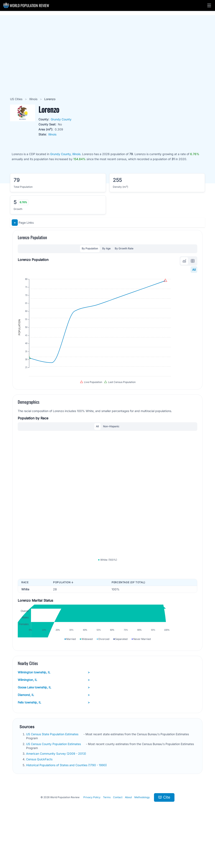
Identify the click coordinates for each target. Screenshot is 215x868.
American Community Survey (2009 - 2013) (57, 793)
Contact (118, 837)
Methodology (142, 837)
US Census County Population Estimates (54, 783)
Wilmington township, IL (54, 712)
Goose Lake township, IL (54, 727)
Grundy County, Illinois (65, 154)
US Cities (17, 99)
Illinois (34, 99)
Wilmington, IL (54, 720)
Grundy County (61, 119)
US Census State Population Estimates (53, 774)
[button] (209, 5)
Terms (107, 837)
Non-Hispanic (111, 445)
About (128, 837)
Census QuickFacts (40, 799)
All (194, 270)
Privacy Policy (92, 837)
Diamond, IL (54, 735)
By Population (90, 248)
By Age (106, 248)
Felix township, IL (54, 742)
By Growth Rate (124, 248)
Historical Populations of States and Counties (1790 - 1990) (67, 805)
